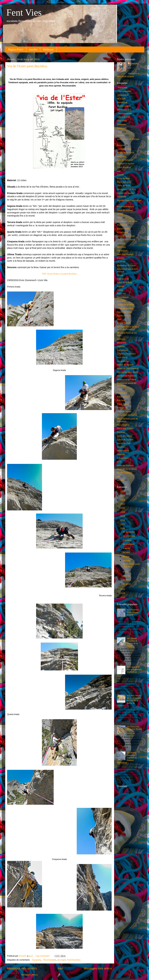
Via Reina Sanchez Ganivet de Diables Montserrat (127, 758)
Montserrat (122, 102)
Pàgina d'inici (16, 49)
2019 (123, 516)
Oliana (120, 275)
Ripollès (121, 135)
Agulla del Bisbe (124, 312)
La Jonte (121, 262)
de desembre (129, 532)
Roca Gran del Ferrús (127, 415)
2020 (123, 512)
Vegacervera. (123, 451)
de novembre (129, 536)
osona (120, 214)
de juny (126, 556)
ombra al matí (123, 117)
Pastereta (121, 197)
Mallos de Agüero (125, 365)
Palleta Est (122, 393)
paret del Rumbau (125, 465)
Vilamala (121, 454)
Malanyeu (122, 124)
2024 (123, 496)
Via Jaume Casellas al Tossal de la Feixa (132, 642)
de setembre (129, 544)
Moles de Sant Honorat (128, 369)
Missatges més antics (98, 968)
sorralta (33, 49)
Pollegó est (122, 408)
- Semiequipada (124, 113)
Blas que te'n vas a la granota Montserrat (134, 669)
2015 (123, 589)
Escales (121, 258)
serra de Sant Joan (126, 236)
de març (127, 576)
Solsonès (121, 447)
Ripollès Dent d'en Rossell (129, 200)
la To (119, 462)
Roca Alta (121, 294)
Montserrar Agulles (126, 193)
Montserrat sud (124, 110)
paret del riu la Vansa (127, 469)
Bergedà (121, 145)
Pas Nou (121, 400)
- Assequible (123, 95)
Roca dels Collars (125, 429)
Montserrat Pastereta (127, 376)
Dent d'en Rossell (125, 254)
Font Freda (122, 357)
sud (119, 171)
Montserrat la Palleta (127, 380)
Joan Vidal (122, 121)
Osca (119, 389)
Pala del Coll (123, 279)
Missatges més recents (22, 968)
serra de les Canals (126, 240)
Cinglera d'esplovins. (127, 354)
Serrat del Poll (124, 443)
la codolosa (122, 232)
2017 (123, 524)
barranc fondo (123, 229)
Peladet (121, 286)
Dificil (119, 218)
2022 (123, 504)
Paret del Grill (123, 397)
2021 (123, 508)
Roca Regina (123, 425)
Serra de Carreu (124, 436)
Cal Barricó (122, 251)
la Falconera (123, 458)
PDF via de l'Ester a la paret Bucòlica (59, 274)
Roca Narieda (123, 178)
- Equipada (36, 960)
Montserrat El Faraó (126, 265)
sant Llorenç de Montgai (128, 139)
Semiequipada (124, 106)
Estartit (120, 175)
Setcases (121, 301)
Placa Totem (123, 404)
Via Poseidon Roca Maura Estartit (133, 612)
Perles (120, 290)
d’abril (126, 572)
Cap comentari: (43, 956)
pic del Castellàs (125, 473)
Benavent (121, 343)
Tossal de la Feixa (125, 305)
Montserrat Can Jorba (127, 221)
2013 (123, 597)
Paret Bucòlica (74, 960)
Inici (60, 968)
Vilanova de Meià (125, 308)
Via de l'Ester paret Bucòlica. (27, 66)
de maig (127, 561)
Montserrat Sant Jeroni (128, 372)
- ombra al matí (124, 149)
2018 (123, 520)
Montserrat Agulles (126, 164)
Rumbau (121, 432)
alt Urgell (62, 960)
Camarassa (122, 350)
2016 (123, 528)
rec (118, 476)
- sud (119, 132)
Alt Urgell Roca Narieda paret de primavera (128, 328)
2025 (123, 492)
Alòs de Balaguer (125, 160)
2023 (123, 500)
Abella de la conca (126, 153)
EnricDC (134, 64)
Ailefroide (121, 247)
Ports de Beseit (124, 411)
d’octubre (127, 540)
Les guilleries (123, 361)
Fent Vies (24, 12)
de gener (127, 584)
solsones (121, 243)
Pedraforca (122, 225)
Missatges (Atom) (30, 975)
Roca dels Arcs (124, 182)
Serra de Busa (124, 186)
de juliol (127, 552)
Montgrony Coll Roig (126, 189)
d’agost (126, 548)
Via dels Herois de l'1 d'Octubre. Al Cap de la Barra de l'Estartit (129, 701)
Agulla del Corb (124, 316)
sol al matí (122, 128)
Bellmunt (48, 49)
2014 (123, 593)
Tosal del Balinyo (125, 210)
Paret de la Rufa (125, 283)
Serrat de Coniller (125, 440)
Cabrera (121, 346)
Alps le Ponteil (124, 323)
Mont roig (121, 156)
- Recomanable (49, 960)
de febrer (127, 580)
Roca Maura (123, 297)
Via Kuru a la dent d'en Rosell (134, 728)
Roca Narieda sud (125, 207)
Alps (119, 319)
